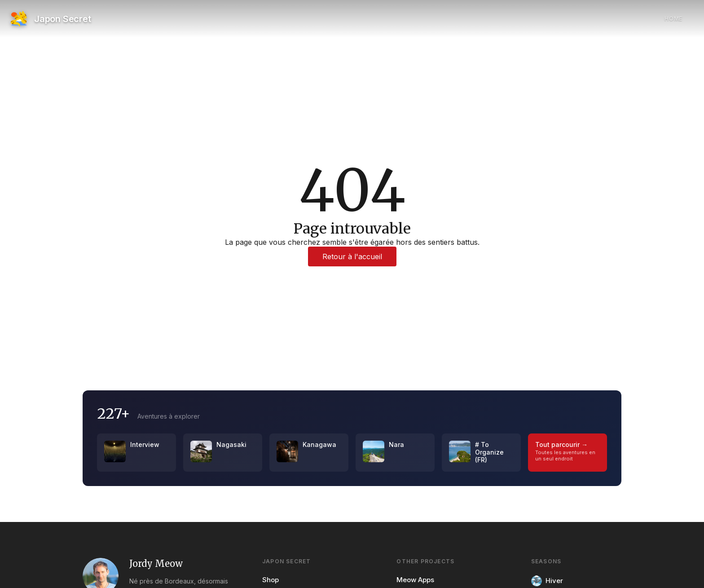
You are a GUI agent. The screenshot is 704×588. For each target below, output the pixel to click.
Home (673, 18)
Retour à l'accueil (352, 256)
